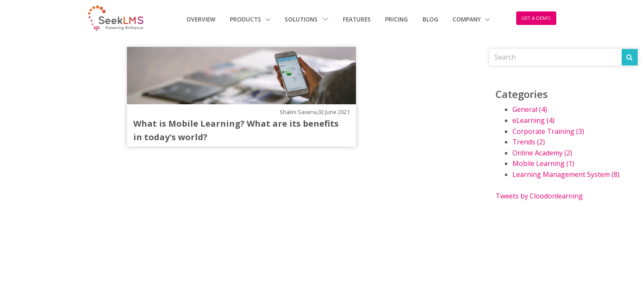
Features (357, 19)
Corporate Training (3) (548, 131)
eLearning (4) (534, 120)
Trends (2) (529, 142)
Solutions (307, 19)
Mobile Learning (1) (543, 163)
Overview (201, 19)
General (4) (530, 109)
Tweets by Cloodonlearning (539, 196)
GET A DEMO (536, 18)
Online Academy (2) (542, 153)
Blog (430, 19)
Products (246, 19)
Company (468, 19)
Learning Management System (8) (566, 174)
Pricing (396, 19)
